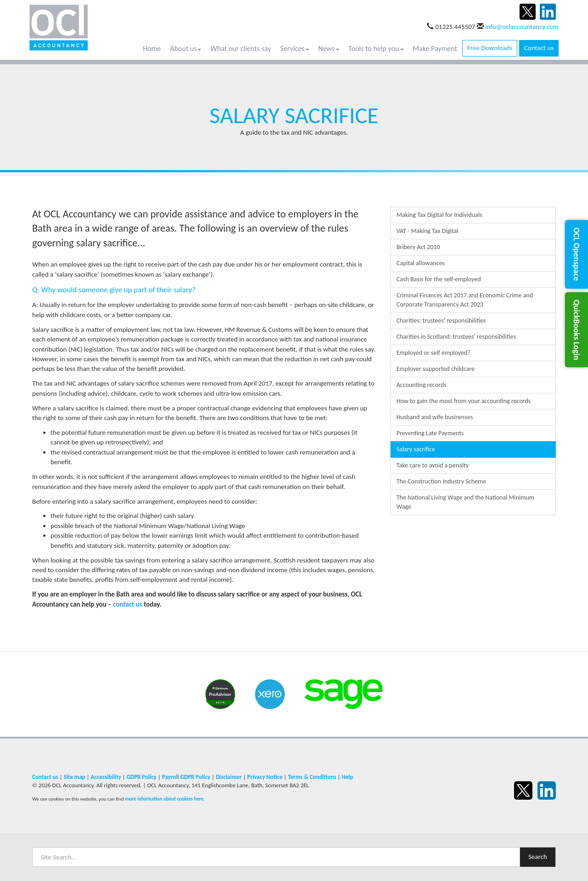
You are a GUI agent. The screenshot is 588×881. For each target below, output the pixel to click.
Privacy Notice (265, 777)
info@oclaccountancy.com (522, 27)
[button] (577, 254)
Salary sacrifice (416, 449)
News (329, 48)
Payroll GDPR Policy (186, 777)
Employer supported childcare (435, 369)
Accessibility (106, 777)
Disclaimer (229, 777)
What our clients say (241, 48)
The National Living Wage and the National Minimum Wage (465, 502)
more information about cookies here (164, 799)
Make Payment (435, 48)
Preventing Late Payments (430, 433)
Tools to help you (376, 48)
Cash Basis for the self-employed (439, 279)
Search (538, 857)
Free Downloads (490, 48)
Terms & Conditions (312, 777)
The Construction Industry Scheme (441, 481)
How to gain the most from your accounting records (464, 401)
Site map (74, 777)
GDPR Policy (141, 777)
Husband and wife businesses (435, 417)
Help (348, 777)
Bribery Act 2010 (418, 247)
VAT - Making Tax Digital (427, 231)
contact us (128, 604)
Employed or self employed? (433, 353)
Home (152, 48)
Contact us (539, 48)
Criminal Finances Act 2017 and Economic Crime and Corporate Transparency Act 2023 (465, 300)
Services (295, 48)
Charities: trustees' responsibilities (441, 321)
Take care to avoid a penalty (433, 465)
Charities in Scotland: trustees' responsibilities (456, 337)
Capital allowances (421, 263)
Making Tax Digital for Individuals (439, 215)
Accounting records (421, 385)
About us (186, 48)
